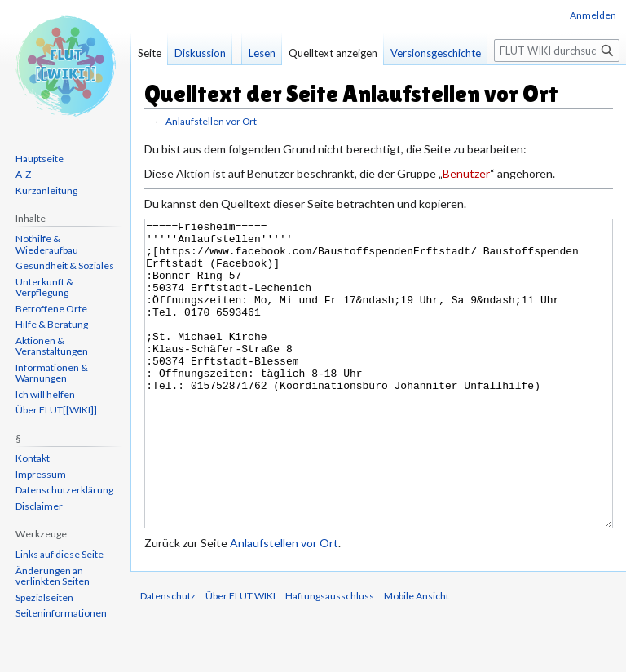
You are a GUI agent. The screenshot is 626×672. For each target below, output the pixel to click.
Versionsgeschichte (436, 53)
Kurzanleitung (46, 190)
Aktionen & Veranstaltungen (52, 346)
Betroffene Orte (51, 309)
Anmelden (593, 15)
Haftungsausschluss (330, 657)
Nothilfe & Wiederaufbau (47, 244)
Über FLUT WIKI (240, 657)
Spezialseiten (44, 597)
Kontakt (33, 458)
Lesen (262, 53)
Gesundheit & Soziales (65, 265)
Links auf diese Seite (60, 554)
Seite (150, 53)
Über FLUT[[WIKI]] (56, 410)
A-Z (23, 174)
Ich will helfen (45, 394)
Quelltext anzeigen (333, 53)
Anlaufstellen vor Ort (211, 121)
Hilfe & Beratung (52, 324)
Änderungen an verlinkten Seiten (53, 576)
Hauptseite (40, 159)
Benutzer (466, 173)
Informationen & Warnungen (52, 373)
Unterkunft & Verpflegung (44, 287)
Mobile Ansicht (417, 657)
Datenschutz (168, 657)
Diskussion (200, 53)
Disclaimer (39, 506)
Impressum (41, 474)
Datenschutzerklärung (64, 490)
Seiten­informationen (61, 613)
